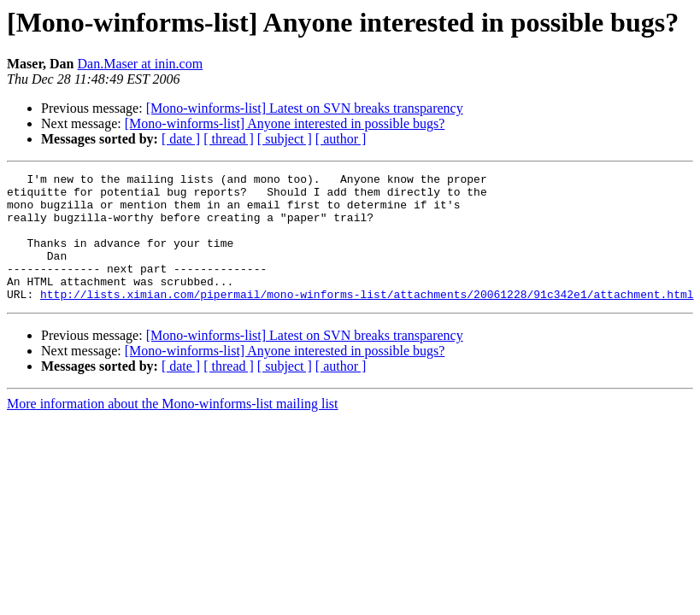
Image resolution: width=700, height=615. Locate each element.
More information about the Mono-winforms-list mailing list (173, 429)
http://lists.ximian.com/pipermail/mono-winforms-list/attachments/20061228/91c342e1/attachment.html (367, 319)
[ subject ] (285, 139)
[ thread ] (229, 139)
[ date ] (181, 139)
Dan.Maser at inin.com (141, 64)
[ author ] (341, 139)
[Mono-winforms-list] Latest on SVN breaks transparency (305, 108)
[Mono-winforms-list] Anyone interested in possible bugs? (285, 123)
